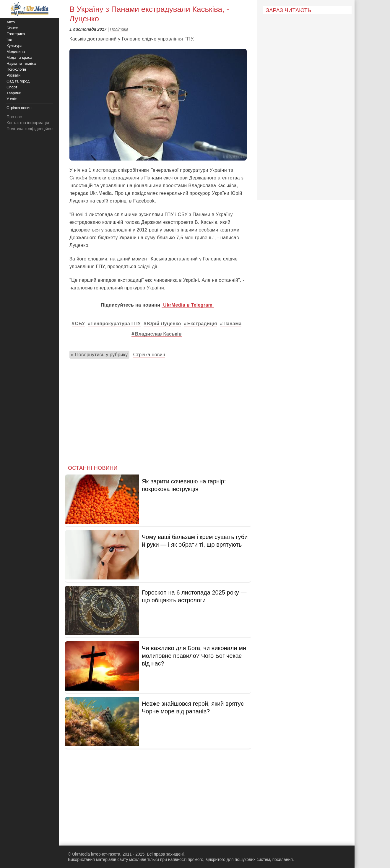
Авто (11, 22)
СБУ (80, 324)
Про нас (14, 117)
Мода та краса (19, 58)
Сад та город (18, 81)
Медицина (16, 52)
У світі (12, 99)
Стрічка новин (149, 355)
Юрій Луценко (164, 324)
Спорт (12, 87)
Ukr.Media (101, 193)
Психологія (16, 69)
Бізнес (12, 28)
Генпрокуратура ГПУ (116, 324)
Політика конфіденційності (32, 129)
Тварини (14, 93)
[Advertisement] (158, 410)
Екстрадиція (202, 324)
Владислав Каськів (158, 334)
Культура (14, 46)
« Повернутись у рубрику (99, 355)
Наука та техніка (21, 63)
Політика (119, 29)
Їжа (9, 40)
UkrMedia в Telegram (188, 305)
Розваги (13, 75)
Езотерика (16, 34)
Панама (232, 324)
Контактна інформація (28, 123)
